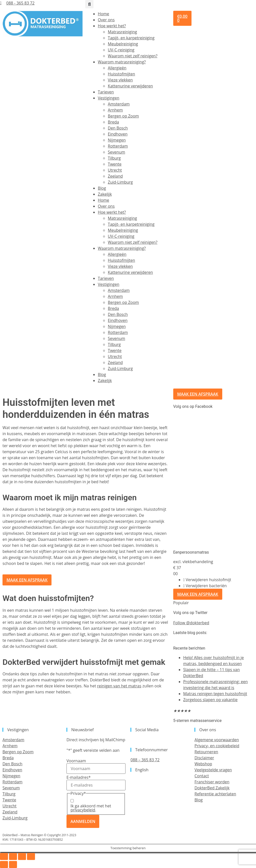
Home (103, 14)
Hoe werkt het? (112, 26)
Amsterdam (119, 104)
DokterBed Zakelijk (212, 788)
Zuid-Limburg (120, 182)
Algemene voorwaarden (217, 740)
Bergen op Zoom (123, 116)
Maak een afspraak (198, 594)
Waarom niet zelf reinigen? (132, 56)
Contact (202, 776)
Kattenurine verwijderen (130, 86)
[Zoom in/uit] (4, 856)
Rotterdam (118, 146)
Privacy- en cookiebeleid (217, 746)
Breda (113, 122)
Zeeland (115, 176)
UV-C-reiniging (121, 50)
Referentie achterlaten (215, 794)
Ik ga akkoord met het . (91, 808)
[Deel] (22, 856)
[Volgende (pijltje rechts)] (13, 864)
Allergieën (117, 68)
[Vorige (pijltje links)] (4, 864)
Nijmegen (117, 140)
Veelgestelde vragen (213, 770)
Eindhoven (118, 134)
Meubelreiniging (123, 44)
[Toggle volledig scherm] (13, 856)
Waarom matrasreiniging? (122, 62)
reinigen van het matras (119, 686)
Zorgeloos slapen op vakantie (210, 700)
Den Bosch (118, 128)
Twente (115, 164)
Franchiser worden (212, 782)
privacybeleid (83, 810)
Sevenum (116, 152)
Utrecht (115, 170)
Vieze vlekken (120, 80)
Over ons (106, 20)
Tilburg (114, 158)
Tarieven (106, 92)
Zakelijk (105, 194)
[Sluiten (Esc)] (31, 856)
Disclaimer (204, 758)
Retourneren (206, 752)
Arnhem (115, 110)
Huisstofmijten (121, 74)
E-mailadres (78, 777)
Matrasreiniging (122, 32)
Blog (102, 188)
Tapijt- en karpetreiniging (131, 38)
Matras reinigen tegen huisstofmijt (215, 694)
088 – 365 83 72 (145, 760)
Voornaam (76, 761)
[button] (89, 4)
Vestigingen (108, 98)
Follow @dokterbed (191, 623)
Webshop (203, 764)
